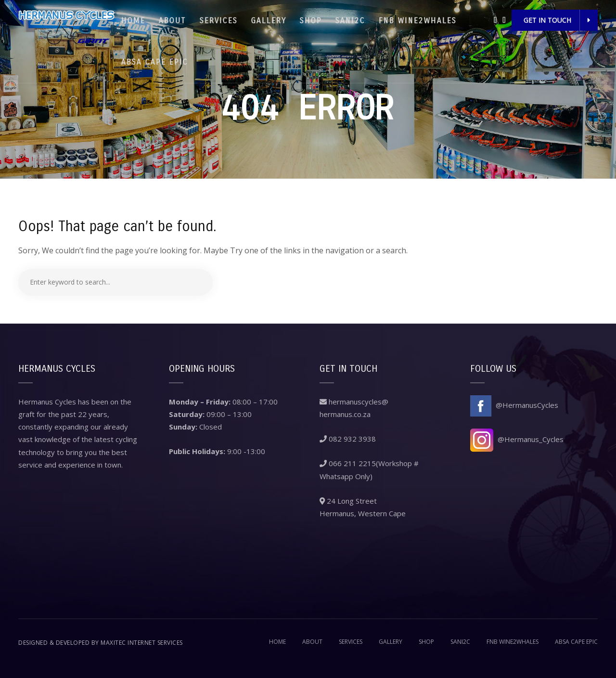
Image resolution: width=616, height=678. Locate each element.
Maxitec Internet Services (142, 643)
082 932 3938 (348, 439)
